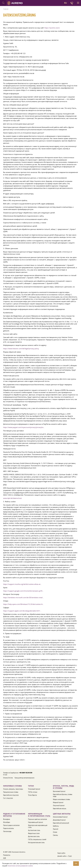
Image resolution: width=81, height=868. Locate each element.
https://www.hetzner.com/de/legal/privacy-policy (21, 349)
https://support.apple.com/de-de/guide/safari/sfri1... (22, 611)
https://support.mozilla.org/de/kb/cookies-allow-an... (22, 584)
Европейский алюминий (61, 823)
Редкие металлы (8, 828)
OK (76, 863)
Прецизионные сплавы (11, 792)
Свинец (55, 835)
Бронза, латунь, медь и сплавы (64, 787)
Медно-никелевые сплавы (61, 799)
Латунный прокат (59, 805)
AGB (4, 858)
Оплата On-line (8, 778)
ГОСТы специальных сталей (37, 839)
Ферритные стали (34, 833)
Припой (56, 829)
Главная (6, 9)
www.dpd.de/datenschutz (12, 498)
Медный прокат (58, 802)
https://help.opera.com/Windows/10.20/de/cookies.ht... (24, 604)
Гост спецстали (8, 798)
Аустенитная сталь (34, 830)
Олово (55, 832)
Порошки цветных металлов (37, 819)
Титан (31, 786)
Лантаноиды (7, 831)
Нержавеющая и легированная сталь (39, 815)
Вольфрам (7, 819)
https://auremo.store (52, 28)
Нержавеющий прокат (36, 822)
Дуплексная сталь (34, 836)
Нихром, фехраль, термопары (13, 789)
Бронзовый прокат (59, 791)
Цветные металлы (62, 814)
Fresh (70, 856)
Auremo (15, 3)
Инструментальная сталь (36, 842)
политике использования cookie (20, 866)
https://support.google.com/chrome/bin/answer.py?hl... (23, 591)
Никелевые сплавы (13, 786)
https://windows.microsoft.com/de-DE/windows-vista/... (24, 597)
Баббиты (56, 826)
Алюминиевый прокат (60, 817)
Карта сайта (61, 853)
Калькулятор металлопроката (24, 778)
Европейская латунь (60, 808)
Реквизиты (7, 855)
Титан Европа (32, 795)
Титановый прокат (34, 789)
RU (65, 3)
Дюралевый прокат (59, 820)
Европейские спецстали (11, 795)
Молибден (7, 822)
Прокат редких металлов (11, 825)
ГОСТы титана (33, 792)
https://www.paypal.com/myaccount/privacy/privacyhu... (24, 427)
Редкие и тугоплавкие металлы (14, 815)
